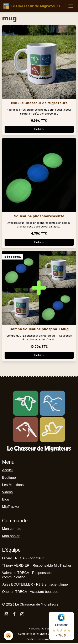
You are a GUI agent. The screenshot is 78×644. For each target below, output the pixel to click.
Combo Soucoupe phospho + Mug (39, 329)
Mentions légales (39, 629)
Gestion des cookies (39, 639)
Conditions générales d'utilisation (39, 634)
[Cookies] (8, 636)
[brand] (32, 6)
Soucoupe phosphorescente (39, 216)
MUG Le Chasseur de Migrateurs (39, 103)
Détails (39, 129)
